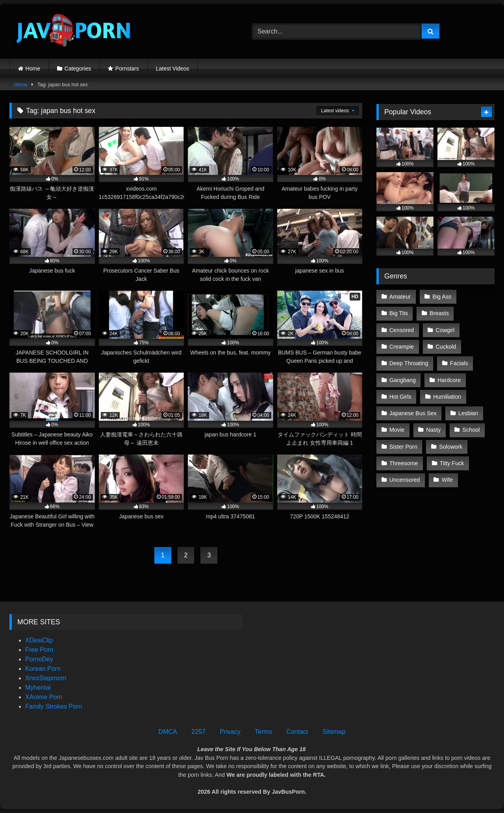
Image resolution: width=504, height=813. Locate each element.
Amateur (400, 297)
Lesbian (468, 413)
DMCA (168, 732)
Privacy (230, 732)
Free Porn (39, 650)
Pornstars (127, 69)
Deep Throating (409, 363)
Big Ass (442, 297)
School (471, 430)
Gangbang (403, 380)
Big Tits (399, 313)
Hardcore (449, 380)
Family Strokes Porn (54, 706)
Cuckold (446, 347)
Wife (447, 480)
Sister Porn (403, 447)
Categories (78, 69)
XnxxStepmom (46, 678)
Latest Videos (173, 69)
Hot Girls (400, 397)
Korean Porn (43, 669)
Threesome (404, 463)
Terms (263, 732)
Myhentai (38, 688)
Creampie (402, 347)
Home (33, 69)
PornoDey (39, 659)
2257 (198, 732)
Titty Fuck (452, 463)
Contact (297, 732)
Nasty (433, 430)
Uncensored (405, 480)
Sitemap (334, 732)
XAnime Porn (44, 697)
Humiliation (447, 397)
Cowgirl (445, 330)
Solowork (451, 447)
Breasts (439, 313)
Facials (459, 363)
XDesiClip (39, 640)
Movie (397, 430)
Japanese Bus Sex (413, 413)
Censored (402, 330)
